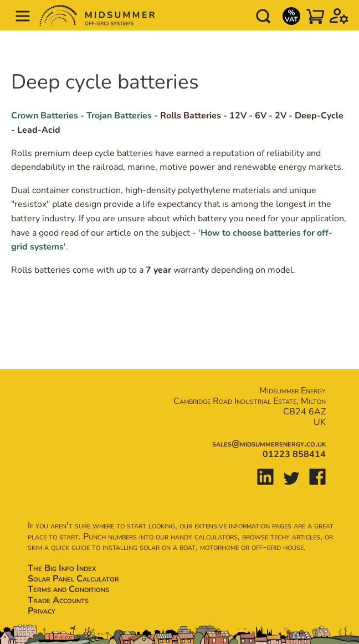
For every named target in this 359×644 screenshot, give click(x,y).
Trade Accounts (58, 600)
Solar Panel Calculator (73, 579)
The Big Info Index (62, 568)
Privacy (42, 611)
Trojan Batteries (119, 116)
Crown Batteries (45, 116)
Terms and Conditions (68, 589)
